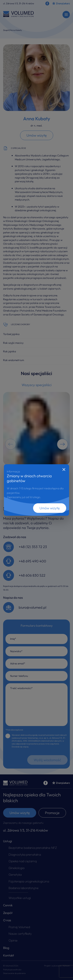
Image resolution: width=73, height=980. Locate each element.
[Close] (64, 469)
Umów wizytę (50, 508)
